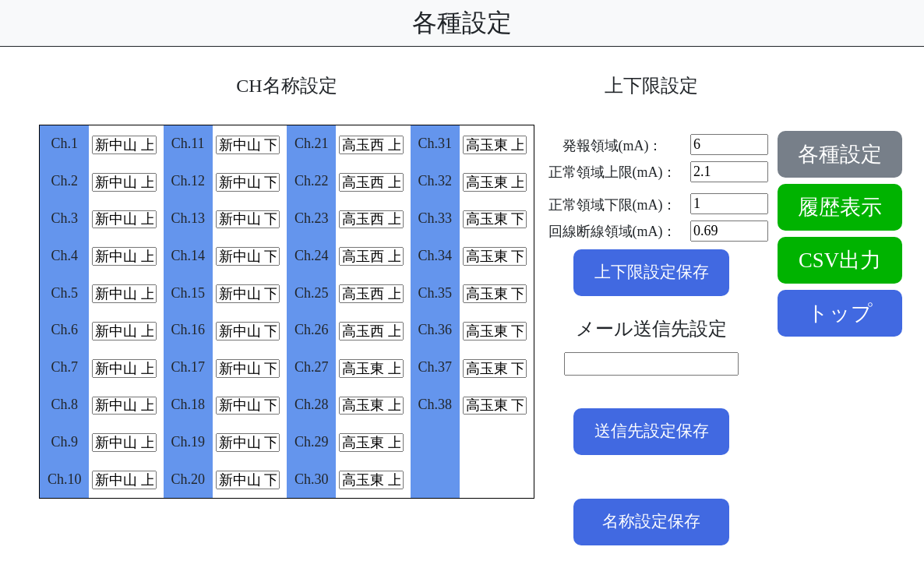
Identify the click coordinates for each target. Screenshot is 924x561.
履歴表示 (840, 207)
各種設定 (840, 154)
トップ (840, 313)
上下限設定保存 (652, 272)
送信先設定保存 (652, 431)
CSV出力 (840, 260)
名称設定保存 (651, 521)
